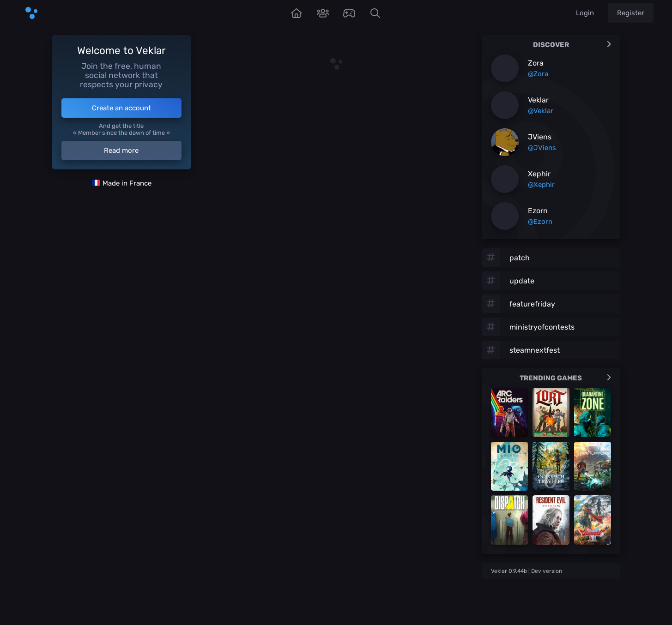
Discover (572, 45)
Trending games (565, 378)
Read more (121, 150)
